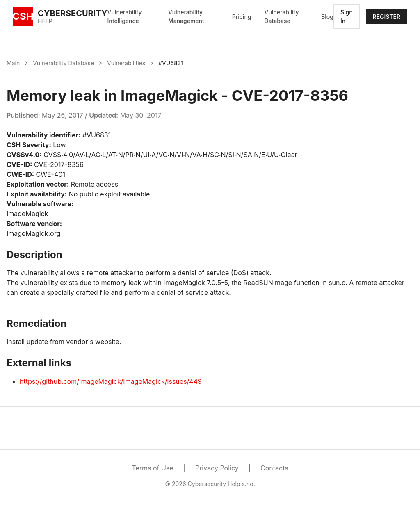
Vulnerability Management (186, 16)
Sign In (347, 16)
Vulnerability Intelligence (125, 16)
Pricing (242, 17)
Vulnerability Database (281, 16)
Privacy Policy (217, 468)
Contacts (274, 468)
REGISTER (387, 17)
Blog (327, 17)
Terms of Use (152, 468)
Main (13, 63)
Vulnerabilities (126, 63)
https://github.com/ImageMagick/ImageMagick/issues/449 (111, 381)
